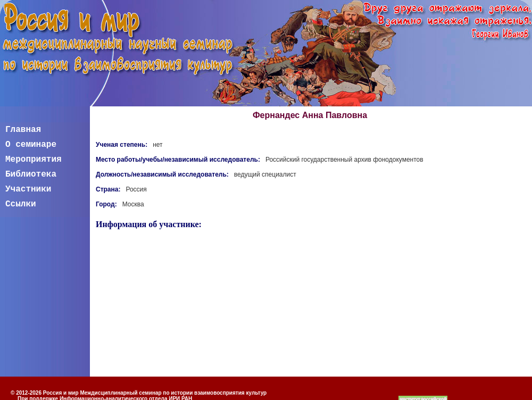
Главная (23, 130)
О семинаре (31, 145)
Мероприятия (34, 160)
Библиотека (31, 174)
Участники (28, 189)
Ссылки (21, 204)
